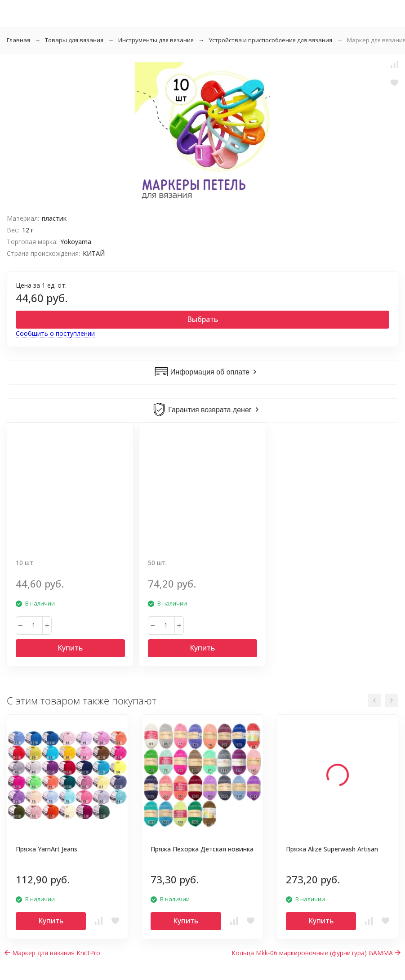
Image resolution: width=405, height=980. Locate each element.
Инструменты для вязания (156, 40)
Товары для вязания (74, 40)
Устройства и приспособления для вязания (270, 40)
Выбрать (202, 319)
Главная (18, 40)
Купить (70, 648)
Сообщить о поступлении (55, 333)
